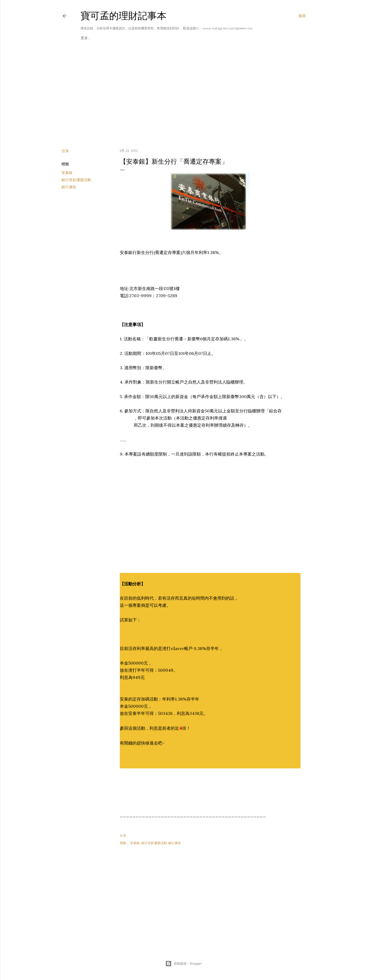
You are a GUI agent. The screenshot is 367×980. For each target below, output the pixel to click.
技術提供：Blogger (184, 964)
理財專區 (151, 38)
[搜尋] (302, 16)
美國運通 (116, 38)
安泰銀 (67, 173)
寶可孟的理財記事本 (123, 16)
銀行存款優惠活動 (76, 180)
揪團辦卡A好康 (93, 38)
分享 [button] (65, 151)
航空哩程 (169, 38)
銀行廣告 (69, 187)
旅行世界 (205, 38)
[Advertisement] (184, 98)
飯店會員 (187, 38)
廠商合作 (134, 38)
